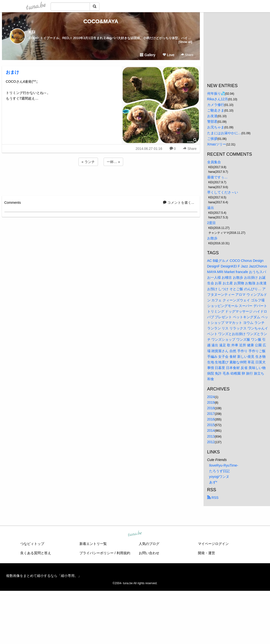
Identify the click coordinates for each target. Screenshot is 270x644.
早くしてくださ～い (223, 192)
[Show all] (185, 42)
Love (168, 55)
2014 (211, 430)
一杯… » (113, 162)
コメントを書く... (179, 203)
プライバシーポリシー (97, 553)
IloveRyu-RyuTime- (224, 465)
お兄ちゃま (216, 127)
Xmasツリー (217, 144)
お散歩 (212, 238)
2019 (211, 402)
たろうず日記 (219, 471)
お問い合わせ (149, 553)
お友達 (212, 116)
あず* (213, 482)
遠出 (211, 208)
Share (187, 55)
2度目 (212, 223)
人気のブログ (149, 544)
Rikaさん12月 (218, 99)
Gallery (148, 55)
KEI (32, 32)
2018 (211, 408)
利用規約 (123, 553)
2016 (211, 419)
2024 (211, 397)
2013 (211, 436)
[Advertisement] (101, 180)
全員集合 (214, 162)
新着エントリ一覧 (93, 544)
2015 (211, 425)
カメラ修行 (216, 105)
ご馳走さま (216, 110)
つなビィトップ (32, 544)
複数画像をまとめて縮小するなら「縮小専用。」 (44, 576)
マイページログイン (213, 544)
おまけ (12, 72)
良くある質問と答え (36, 553)
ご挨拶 (212, 139)
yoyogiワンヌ (219, 477)
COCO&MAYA (101, 21)
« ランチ (88, 162)
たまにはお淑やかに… (224, 133)
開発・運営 (206, 553)
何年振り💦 (216, 93)
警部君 (212, 122)
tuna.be (135, 534)
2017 (211, 414)
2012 (211, 442)
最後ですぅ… (217, 177)
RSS (213, 498)
